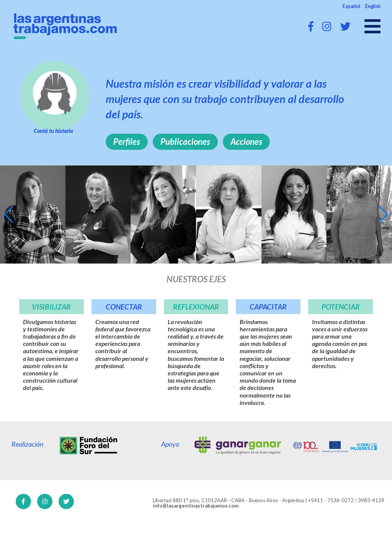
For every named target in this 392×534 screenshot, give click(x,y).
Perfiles (127, 142)
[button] (9, 215)
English (373, 6)
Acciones (246, 142)
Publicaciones (185, 142)
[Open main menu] (372, 26)
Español (351, 6)
